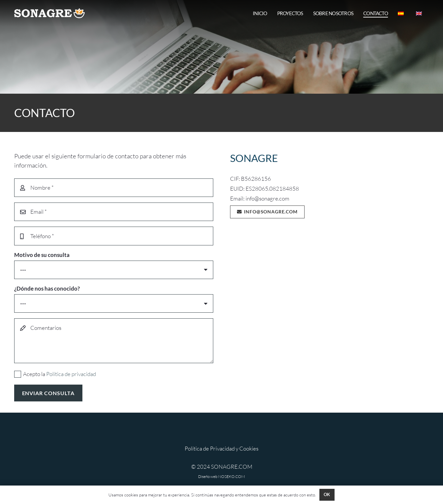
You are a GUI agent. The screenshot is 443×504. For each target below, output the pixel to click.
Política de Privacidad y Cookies (221, 448)
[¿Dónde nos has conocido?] (114, 303)
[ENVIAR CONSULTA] (48, 393)
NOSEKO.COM (232, 476)
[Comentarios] (114, 341)
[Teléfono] (114, 236)
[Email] (114, 212)
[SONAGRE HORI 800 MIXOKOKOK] (49, 13)
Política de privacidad (71, 374)
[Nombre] (114, 188)
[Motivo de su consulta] (114, 270)
